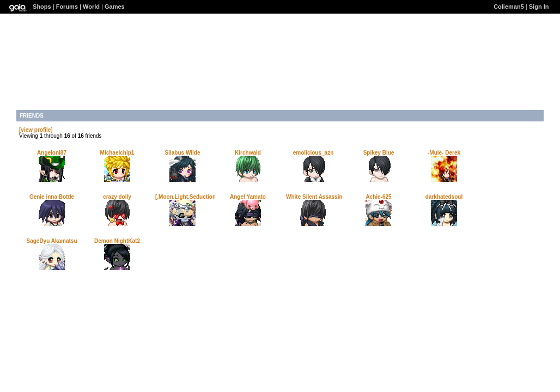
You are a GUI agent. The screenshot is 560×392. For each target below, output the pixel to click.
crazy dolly (117, 197)
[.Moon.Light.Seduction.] (187, 197)
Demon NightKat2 (117, 241)
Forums (67, 7)
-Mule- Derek (444, 153)
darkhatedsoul (444, 197)
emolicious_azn (313, 153)
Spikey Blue (379, 153)
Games (115, 7)
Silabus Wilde (183, 153)
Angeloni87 (52, 153)
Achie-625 (378, 197)
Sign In (539, 7)
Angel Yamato (248, 197)
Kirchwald (248, 153)
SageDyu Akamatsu (52, 241)
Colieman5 (509, 7)
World (91, 7)
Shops (42, 7)
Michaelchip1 (117, 153)
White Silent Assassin (314, 197)
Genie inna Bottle (52, 197)
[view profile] (36, 130)
